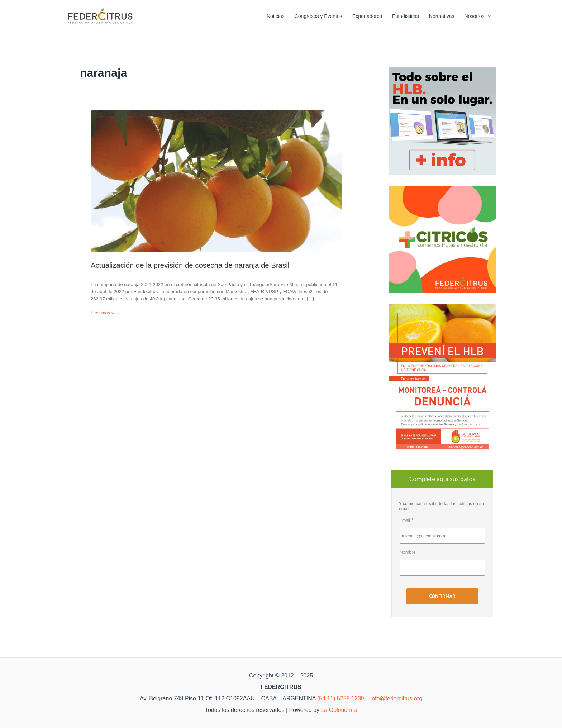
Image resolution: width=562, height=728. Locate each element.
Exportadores (367, 16)
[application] (488, 16)
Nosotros (478, 16)
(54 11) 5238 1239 (341, 698)
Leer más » (102, 313)
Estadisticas (406, 16)
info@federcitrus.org (396, 698)
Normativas (442, 16)
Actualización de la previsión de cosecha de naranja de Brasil (190, 265)
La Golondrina (339, 710)
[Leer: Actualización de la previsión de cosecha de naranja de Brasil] (216, 181)
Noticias (276, 16)
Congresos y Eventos (318, 16)
